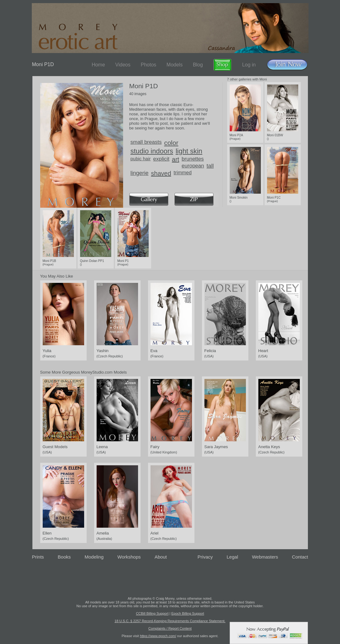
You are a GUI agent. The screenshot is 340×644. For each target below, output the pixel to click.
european (193, 166)
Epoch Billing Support (188, 613)
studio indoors (152, 151)
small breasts (146, 142)
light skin (189, 151)
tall (210, 166)
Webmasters (265, 557)
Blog (198, 65)
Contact (300, 557)
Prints (38, 557)
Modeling (94, 557)
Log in (249, 65)
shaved (161, 173)
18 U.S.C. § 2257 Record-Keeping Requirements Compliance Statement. (170, 621)
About (161, 557)
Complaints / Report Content (170, 628)
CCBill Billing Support (152, 613)
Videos (123, 65)
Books (64, 557)
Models (175, 65)
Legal (232, 557)
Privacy (205, 557)
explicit (161, 159)
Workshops (129, 557)
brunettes (193, 159)
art (176, 159)
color (171, 143)
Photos (148, 65)
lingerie (140, 173)
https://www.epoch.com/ (158, 636)
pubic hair (141, 159)
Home (98, 65)
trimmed (183, 173)
